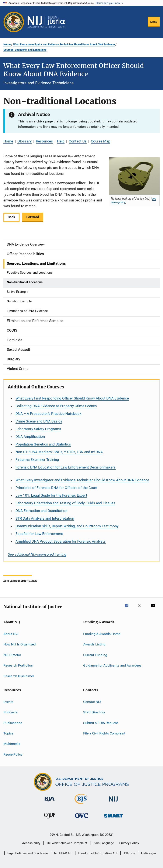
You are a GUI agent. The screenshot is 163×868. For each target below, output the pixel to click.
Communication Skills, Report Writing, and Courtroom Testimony (67, 526)
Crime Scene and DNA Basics (39, 421)
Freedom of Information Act (98, 853)
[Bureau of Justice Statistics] (81, 805)
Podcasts (10, 712)
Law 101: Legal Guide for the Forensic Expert (51, 495)
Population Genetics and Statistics (43, 444)
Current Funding (95, 655)
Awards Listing (94, 644)
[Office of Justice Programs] (14, 22)
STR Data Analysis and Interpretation (45, 518)
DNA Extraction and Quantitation (41, 511)
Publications (13, 723)
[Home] (46, 22)
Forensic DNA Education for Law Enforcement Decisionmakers (66, 467)
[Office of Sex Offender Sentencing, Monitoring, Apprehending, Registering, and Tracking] (113, 818)
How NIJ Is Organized (20, 644)
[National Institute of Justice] (113, 802)
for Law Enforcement (39, 534)
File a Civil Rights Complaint (104, 733)
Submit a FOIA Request (100, 723)
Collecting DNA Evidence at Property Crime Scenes (56, 406)
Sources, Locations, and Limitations (25, 50)
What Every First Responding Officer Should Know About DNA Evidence (72, 398)
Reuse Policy (13, 754)
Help (61, 141)
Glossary (25, 141)
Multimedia (12, 744)
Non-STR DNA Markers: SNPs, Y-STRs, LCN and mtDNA (59, 452)
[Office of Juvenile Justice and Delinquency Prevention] (50, 819)
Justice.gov (148, 853)
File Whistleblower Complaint (66, 843)
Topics (8, 733)
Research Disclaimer (19, 676)
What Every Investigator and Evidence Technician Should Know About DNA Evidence (64, 44)
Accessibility (31, 843)
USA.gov (129, 853)
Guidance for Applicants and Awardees (112, 665)
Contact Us (78, 141)
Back (11, 217)
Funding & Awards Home (102, 634)
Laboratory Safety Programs (38, 429)
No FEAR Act (63, 853)
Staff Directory (94, 712)
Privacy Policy (129, 843)
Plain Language (103, 843)
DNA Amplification (30, 437)
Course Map (101, 141)
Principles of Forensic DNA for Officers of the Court (56, 488)
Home (7, 44)
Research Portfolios (18, 665)
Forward (33, 217)
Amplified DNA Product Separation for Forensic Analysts (61, 541)
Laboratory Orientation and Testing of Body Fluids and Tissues (65, 503)
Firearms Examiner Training (37, 460)
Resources (44, 141)
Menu (154, 22)
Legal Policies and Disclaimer (28, 853)
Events (8, 702)
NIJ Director (12, 655)
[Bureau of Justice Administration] (50, 802)
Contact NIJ (92, 702)
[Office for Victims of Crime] (81, 819)
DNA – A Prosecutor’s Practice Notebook (48, 414)
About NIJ (11, 634)
